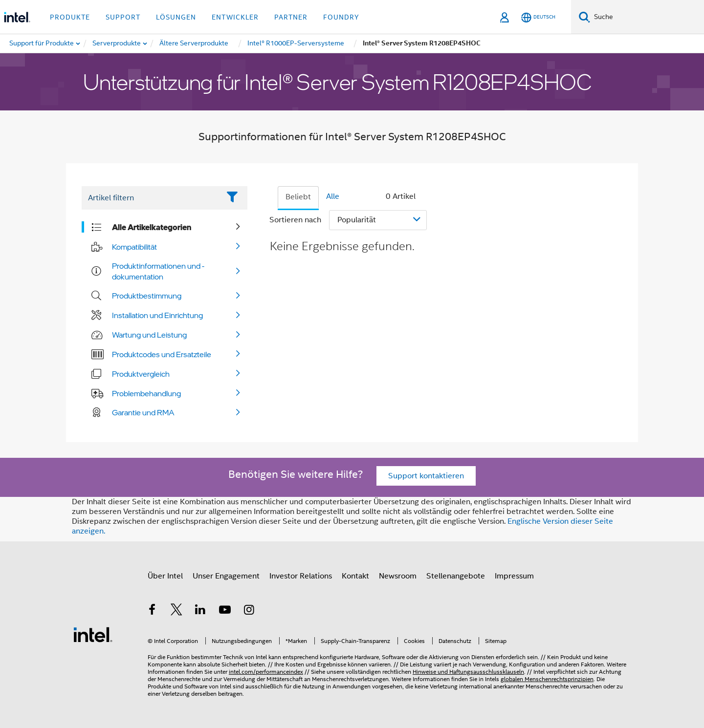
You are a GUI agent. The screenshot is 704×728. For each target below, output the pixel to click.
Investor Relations (301, 576)
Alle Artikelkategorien (152, 227)
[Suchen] (584, 17)
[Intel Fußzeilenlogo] (93, 634)
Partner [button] (291, 17)
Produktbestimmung (147, 296)
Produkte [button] (70, 17)
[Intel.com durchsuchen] (647, 17)
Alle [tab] (333, 196)
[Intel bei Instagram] (249, 611)
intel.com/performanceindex (266, 672)
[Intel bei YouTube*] (225, 611)
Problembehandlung (146, 393)
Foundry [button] (341, 17)
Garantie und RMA (143, 412)
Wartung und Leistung (149, 335)
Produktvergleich (141, 374)
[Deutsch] (538, 17)
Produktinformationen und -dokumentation (158, 271)
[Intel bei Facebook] (152, 611)
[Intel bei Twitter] (176, 611)
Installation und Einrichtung (157, 315)
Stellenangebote (456, 576)
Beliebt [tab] (298, 197)
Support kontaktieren (426, 476)
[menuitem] (117, 43)
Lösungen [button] (176, 17)
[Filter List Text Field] (151, 198)
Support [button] (123, 17)
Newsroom (398, 576)
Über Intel (165, 576)
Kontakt (355, 576)
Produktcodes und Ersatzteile (162, 354)
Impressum (514, 576)
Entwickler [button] (235, 17)
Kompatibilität (134, 247)
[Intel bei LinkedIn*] (200, 611)
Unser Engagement (226, 576)
